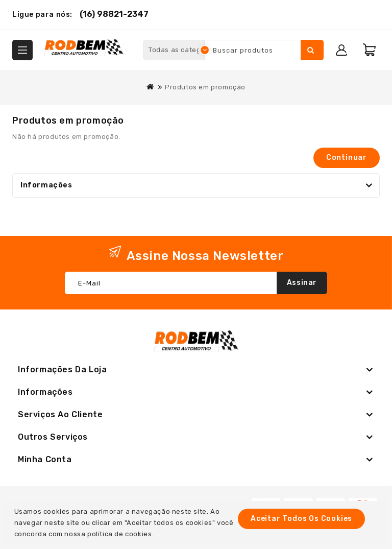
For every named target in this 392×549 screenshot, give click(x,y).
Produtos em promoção (205, 87)
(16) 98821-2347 (114, 14)
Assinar (302, 283)
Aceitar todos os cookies (301, 519)
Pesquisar (311, 50)
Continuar (347, 158)
